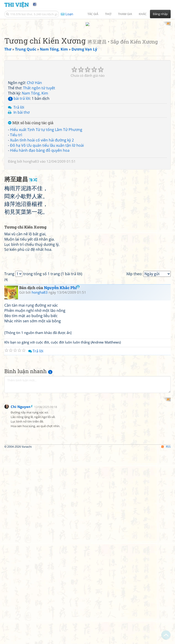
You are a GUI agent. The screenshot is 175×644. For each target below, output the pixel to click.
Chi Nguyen (21, 571)
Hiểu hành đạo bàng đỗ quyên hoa (40, 146)
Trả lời (19, 103)
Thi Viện (17, 4)
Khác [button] (143, 14)
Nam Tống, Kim (35, 89)
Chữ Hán (34, 79)
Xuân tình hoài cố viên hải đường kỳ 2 (42, 136)
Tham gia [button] (125, 14)
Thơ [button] (108, 14)
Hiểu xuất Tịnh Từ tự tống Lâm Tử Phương (46, 125)
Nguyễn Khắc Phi (62, 411)
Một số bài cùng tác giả (31, 119)
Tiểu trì (16, 131)
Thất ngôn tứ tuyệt (39, 84)
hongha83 (31, 157)
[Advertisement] (28, 544)
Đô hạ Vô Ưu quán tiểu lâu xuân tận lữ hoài (47, 141)
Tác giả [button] (93, 14)
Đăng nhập (160, 14)
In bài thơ (22, 108)
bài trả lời (19, 94)
